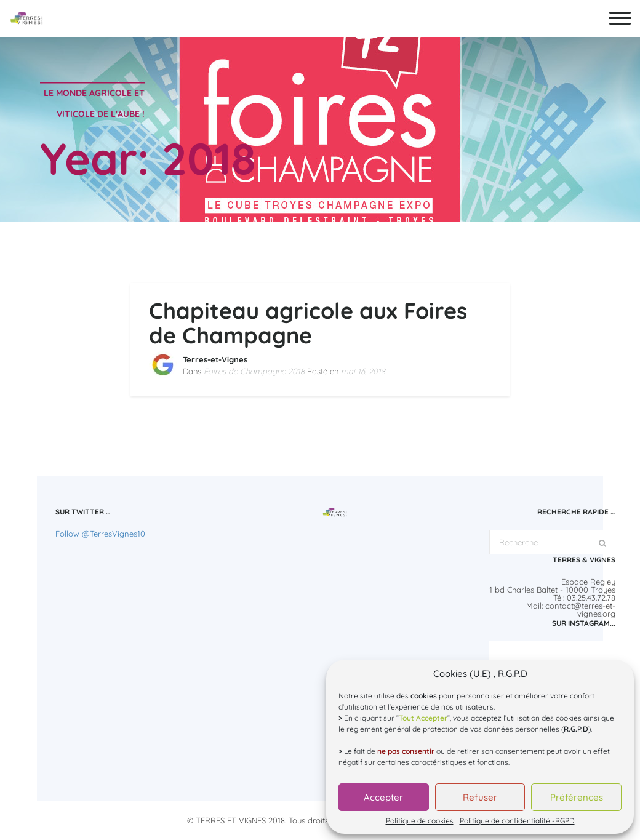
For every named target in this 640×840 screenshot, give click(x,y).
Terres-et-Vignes (215, 359)
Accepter (383, 797)
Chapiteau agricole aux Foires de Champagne (308, 323)
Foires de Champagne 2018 (254, 371)
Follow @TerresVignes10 (100, 534)
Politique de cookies (420, 821)
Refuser (480, 797)
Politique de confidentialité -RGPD (517, 821)
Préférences (577, 797)
